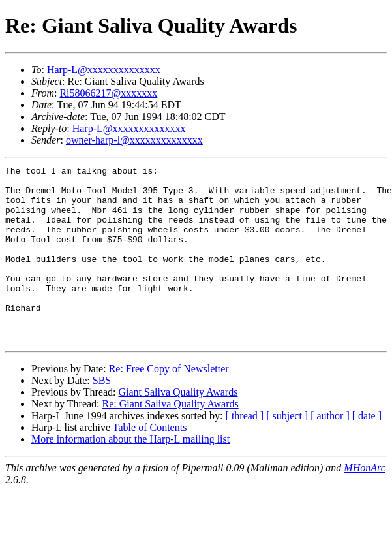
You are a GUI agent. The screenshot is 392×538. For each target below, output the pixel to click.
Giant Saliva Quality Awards (178, 427)
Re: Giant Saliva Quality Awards (171, 439)
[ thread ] (245, 451)
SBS (102, 416)
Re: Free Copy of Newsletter (169, 404)
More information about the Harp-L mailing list (130, 474)
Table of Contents (150, 463)
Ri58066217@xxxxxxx (108, 93)
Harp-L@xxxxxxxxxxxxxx (104, 70)
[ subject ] (287, 451)
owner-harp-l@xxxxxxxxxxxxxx (134, 140)
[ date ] (367, 451)
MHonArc (364, 503)
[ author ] (330, 451)
